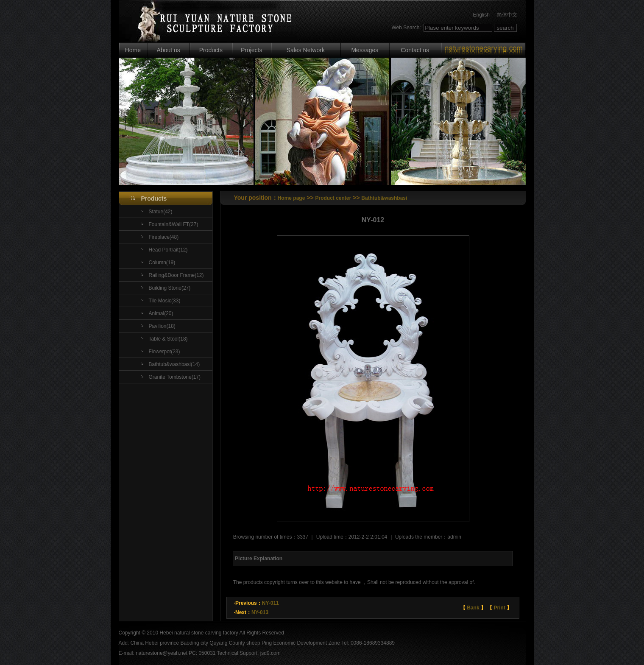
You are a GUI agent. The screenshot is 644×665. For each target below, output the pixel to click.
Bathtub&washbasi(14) (174, 364)
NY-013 (260, 612)
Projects (252, 50)
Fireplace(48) (164, 237)
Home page (291, 198)
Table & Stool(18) (168, 339)
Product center (333, 198)
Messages (365, 50)
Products (211, 50)
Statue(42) (161, 212)
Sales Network (306, 50)
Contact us (415, 50)
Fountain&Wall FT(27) (174, 224)
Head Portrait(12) (168, 250)
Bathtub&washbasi (384, 198)
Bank (473, 608)
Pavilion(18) (162, 326)
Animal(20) (161, 313)
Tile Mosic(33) (165, 301)
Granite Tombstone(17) (175, 377)
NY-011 (270, 603)
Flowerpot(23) (164, 352)
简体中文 (507, 15)
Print (500, 608)
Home (133, 50)
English (481, 15)
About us (169, 50)
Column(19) (162, 263)
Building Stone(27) (170, 288)
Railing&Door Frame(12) (176, 275)
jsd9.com (270, 653)
